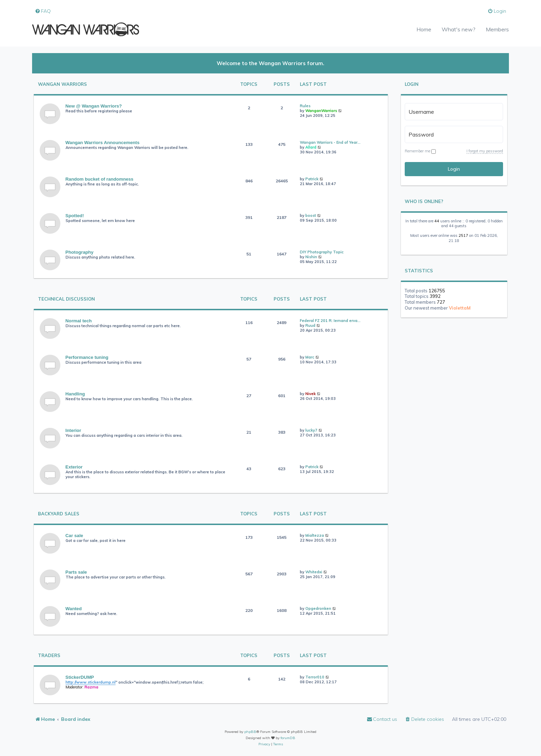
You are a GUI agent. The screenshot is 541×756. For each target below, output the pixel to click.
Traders (49, 656)
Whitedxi (314, 572)
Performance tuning (87, 357)
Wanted (74, 609)
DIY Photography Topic (322, 252)
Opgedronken (318, 608)
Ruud (310, 325)
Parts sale (76, 572)
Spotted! (75, 216)
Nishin (311, 257)
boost (311, 215)
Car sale (74, 536)
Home (424, 29)
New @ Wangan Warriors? (94, 106)
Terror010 (315, 677)
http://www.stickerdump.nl (91, 682)
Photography (80, 252)
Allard (311, 147)
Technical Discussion (66, 299)
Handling (75, 394)
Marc (310, 357)
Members (497, 29)
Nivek (311, 394)
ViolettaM (460, 308)
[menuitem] (43, 11)
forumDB (288, 738)
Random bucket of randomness (100, 179)
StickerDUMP (80, 677)
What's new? (459, 29)
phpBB (250, 732)
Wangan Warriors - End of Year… (330, 142)
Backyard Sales (59, 514)
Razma (91, 687)
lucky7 (311, 430)
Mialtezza (315, 535)
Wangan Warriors (62, 84)
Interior (73, 430)
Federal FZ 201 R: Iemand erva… (330, 321)
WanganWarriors (321, 111)
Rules (305, 106)
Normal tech (79, 321)
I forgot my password (485, 151)
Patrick (312, 179)
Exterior (74, 467)
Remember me (420, 151)
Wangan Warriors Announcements (103, 143)
